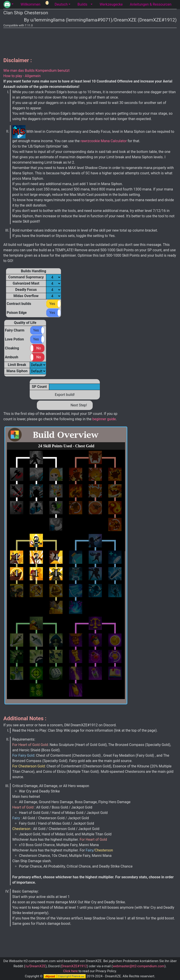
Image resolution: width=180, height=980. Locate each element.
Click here (70, 971)
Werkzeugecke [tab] (111, 4)
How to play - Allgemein (22, 76)
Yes (52, 304)
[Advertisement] (90, 41)
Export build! (65, 395)
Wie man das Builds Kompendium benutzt (36, 71)
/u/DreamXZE (35, 966)
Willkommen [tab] (30, 4)
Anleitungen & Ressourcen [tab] (151, 4)
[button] (8, 4)
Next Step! (79, 405)
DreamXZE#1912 (74, 966)
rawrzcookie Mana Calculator (104, 141)
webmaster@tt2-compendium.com (139, 966)
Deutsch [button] (61, 4)
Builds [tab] (82, 4)
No (39, 348)
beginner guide (104, 419)
